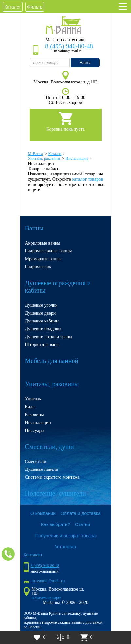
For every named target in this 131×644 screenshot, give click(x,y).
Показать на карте (47, 598)
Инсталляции (38, 423)
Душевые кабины (42, 321)
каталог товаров (88, 179)
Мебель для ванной (52, 361)
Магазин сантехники (65, 40)
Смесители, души (50, 447)
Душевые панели (42, 469)
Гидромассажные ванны (49, 251)
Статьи (82, 524)
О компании (43, 513)
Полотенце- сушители (56, 493)
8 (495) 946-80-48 (69, 46)
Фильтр (35, 7)
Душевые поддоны (43, 329)
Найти (85, 63)
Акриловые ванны (43, 243)
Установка (65, 547)
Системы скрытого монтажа (52, 477)
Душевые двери (41, 313)
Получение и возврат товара (66, 536)
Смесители (36, 461)
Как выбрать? (56, 524)
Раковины (35, 415)
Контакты (33, 555)
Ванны (34, 228)
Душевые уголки (41, 305)
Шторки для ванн (42, 345)
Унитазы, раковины (52, 384)
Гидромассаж (38, 267)
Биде (30, 407)
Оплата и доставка (81, 513)
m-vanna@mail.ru (48, 581)
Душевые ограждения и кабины (58, 287)
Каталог (13, 7)
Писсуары (35, 430)
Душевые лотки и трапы (49, 337)
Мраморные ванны (43, 259)
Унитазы (33, 399)
